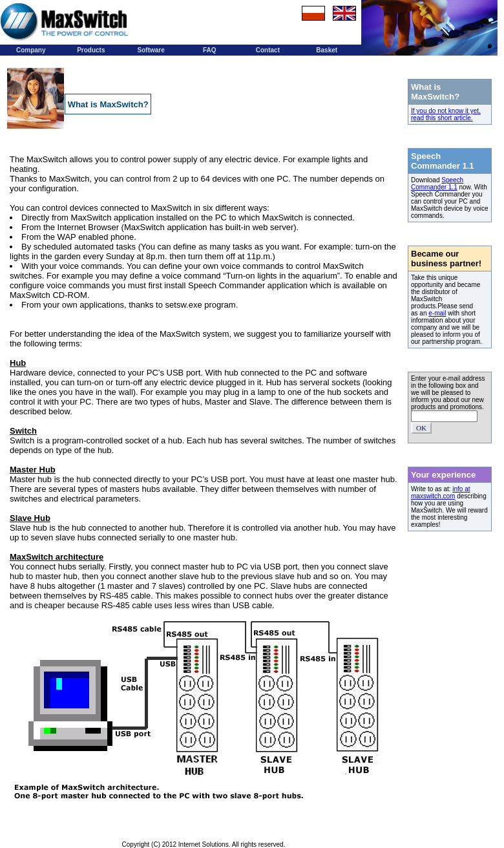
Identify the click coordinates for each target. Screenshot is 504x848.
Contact (268, 50)
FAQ (210, 50)
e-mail (437, 313)
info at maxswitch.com (441, 493)
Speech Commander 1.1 (437, 184)
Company (31, 50)
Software (151, 50)
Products (91, 50)
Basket (327, 50)
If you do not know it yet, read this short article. (446, 114)
